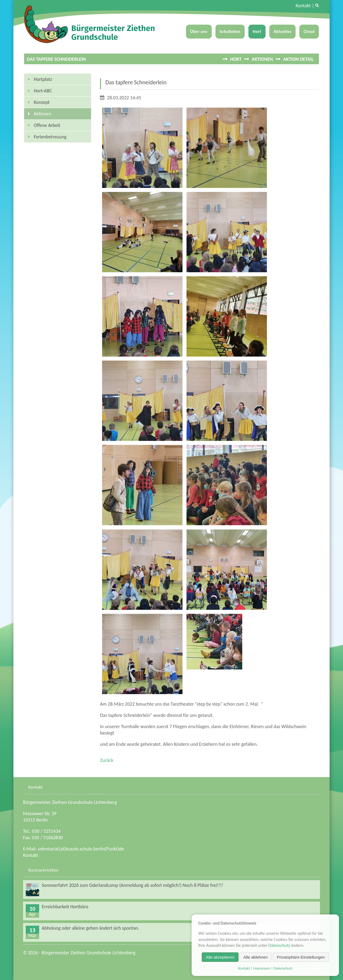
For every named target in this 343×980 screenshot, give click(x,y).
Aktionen (262, 59)
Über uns (199, 31)
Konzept (42, 102)
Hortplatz (43, 79)
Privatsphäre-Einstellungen (301, 957)
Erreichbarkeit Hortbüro (65, 907)
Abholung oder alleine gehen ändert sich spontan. (90, 928)
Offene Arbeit (47, 125)
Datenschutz (279, 945)
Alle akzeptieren (220, 957)
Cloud (309, 31)
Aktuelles (282, 31)
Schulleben (230, 31)
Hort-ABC (43, 91)
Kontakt (303, 6)
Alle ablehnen (256, 957)
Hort (257, 31)
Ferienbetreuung (50, 137)
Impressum (262, 968)
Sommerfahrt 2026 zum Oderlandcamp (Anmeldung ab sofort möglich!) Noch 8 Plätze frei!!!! (133, 885)
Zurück (107, 760)
